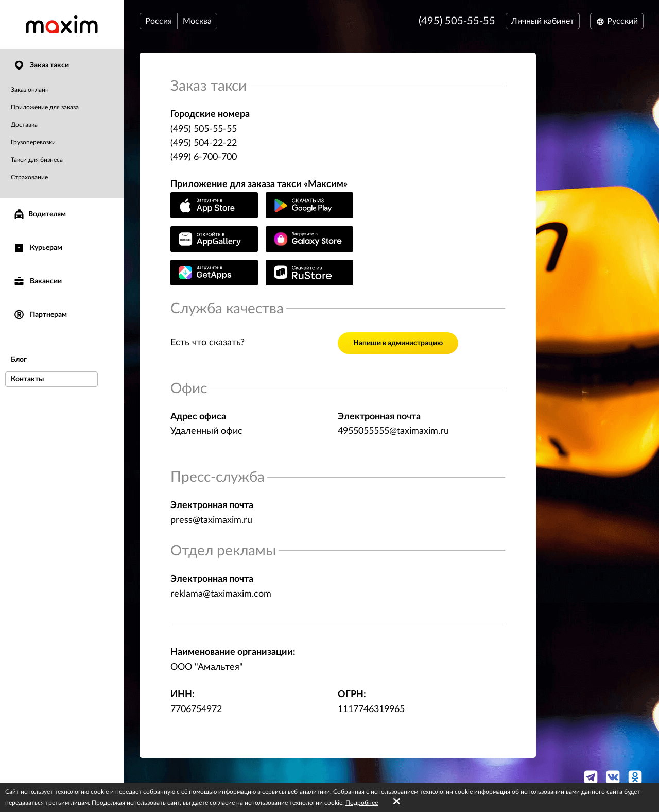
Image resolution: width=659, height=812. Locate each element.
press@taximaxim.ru (211, 520)
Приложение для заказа (45, 107)
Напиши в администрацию (398, 343)
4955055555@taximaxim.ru (393, 431)
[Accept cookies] (397, 802)
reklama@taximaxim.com (221, 594)
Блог (19, 360)
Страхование (29, 177)
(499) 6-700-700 (204, 157)
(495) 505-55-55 (457, 21)
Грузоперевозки (33, 142)
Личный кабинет (543, 21)
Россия (159, 21)
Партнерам (40, 315)
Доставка (24, 125)
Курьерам (38, 248)
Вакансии (37, 282)
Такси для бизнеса (37, 160)
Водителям (39, 214)
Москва (197, 21)
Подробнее (362, 803)
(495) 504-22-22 (204, 143)
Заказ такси (41, 66)
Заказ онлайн (30, 90)
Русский (617, 21)
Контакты (27, 379)
